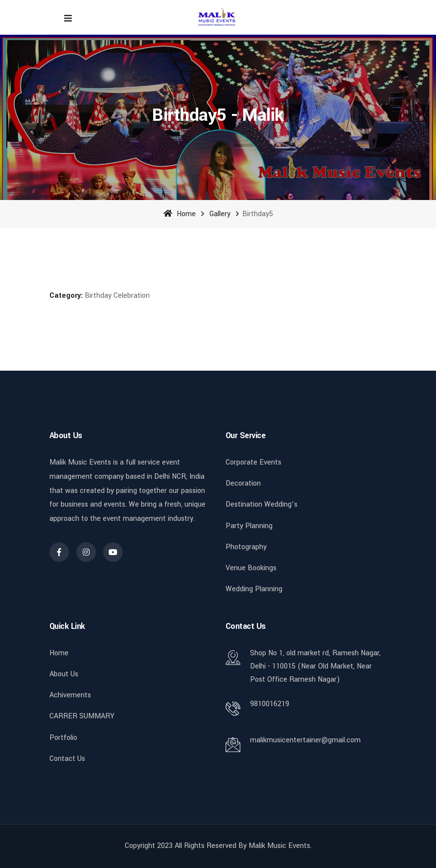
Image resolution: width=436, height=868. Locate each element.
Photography (246, 547)
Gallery (220, 214)
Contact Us (67, 759)
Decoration (243, 483)
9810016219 (270, 704)
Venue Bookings (251, 568)
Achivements (70, 695)
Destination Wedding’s (262, 504)
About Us (64, 674)
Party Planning (249, 526)
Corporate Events (253, 462)
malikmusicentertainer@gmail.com (305, 740)
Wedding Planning (254, 589)
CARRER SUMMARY (82, 716)
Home (180, 214)
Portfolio (63, 738)
